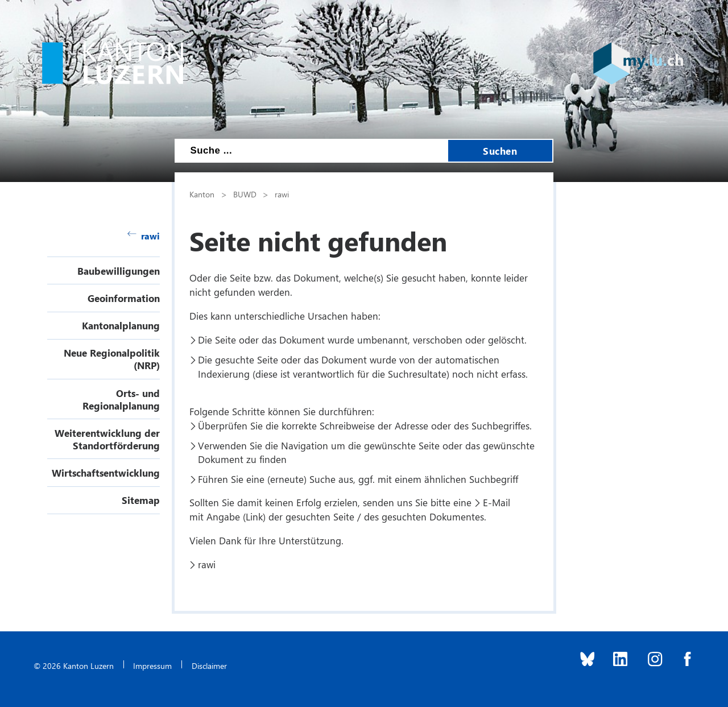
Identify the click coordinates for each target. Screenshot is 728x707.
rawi (144, 236)
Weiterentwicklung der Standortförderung (107, 439)
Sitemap (141, 500)
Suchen (500, 151)
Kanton (202, 194)
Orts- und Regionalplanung (121, 399)
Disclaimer (209, 665)
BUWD (245, 194)
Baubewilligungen (119, 271)
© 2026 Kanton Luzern (74, 665)
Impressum (152, 665)
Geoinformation (124, 298)
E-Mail (497, 502)
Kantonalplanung (121, 325)
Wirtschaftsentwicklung (106, 473)
